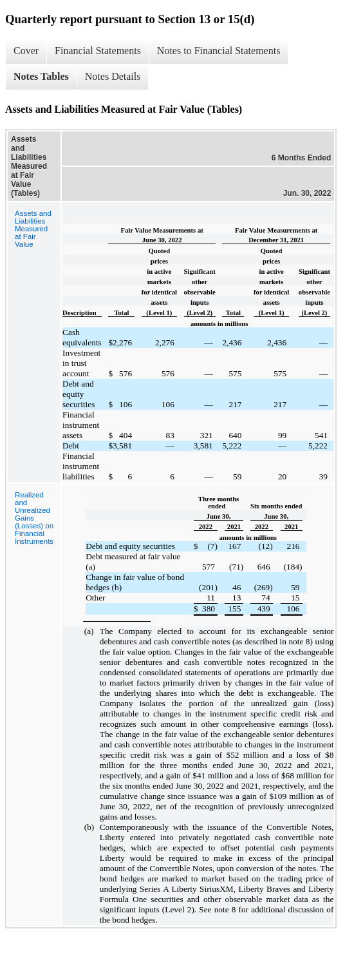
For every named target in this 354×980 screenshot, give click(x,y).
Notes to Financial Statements (219, 51)
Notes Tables (41, 76)
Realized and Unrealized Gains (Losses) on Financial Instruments (34, 518)
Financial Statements (98, 51)
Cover (26, 51)
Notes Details (113, 76)
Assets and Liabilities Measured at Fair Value (33, 229)
